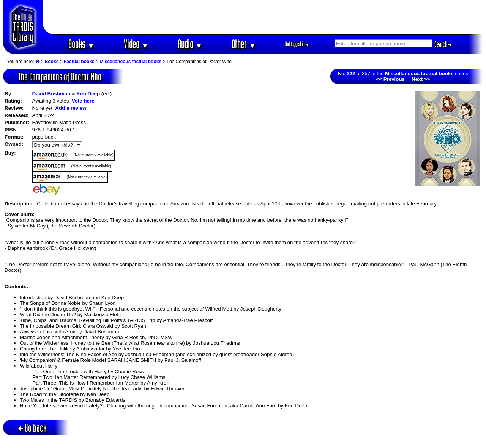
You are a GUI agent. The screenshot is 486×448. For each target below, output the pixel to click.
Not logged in (297, 44)
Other (244, 44)
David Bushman (51, 94)
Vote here (83, 101)
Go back (32, 428)
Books (81, 44)
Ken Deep (88, 94)
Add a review (71, 108)
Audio (190, 44)
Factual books (79, 62)
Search (443, 44)
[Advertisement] (263, 17)
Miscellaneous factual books (130, 62)
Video (136, 44)
